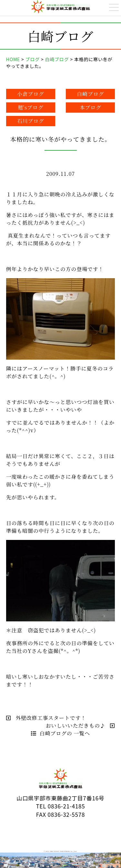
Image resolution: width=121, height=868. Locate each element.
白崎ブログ (90, 94)
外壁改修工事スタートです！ (46, 718)
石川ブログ (31, 121)
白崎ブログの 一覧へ (60, 733)
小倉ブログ (31, 94)
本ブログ (91, 107)
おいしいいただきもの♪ (81, 726)
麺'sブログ (31, 107)
